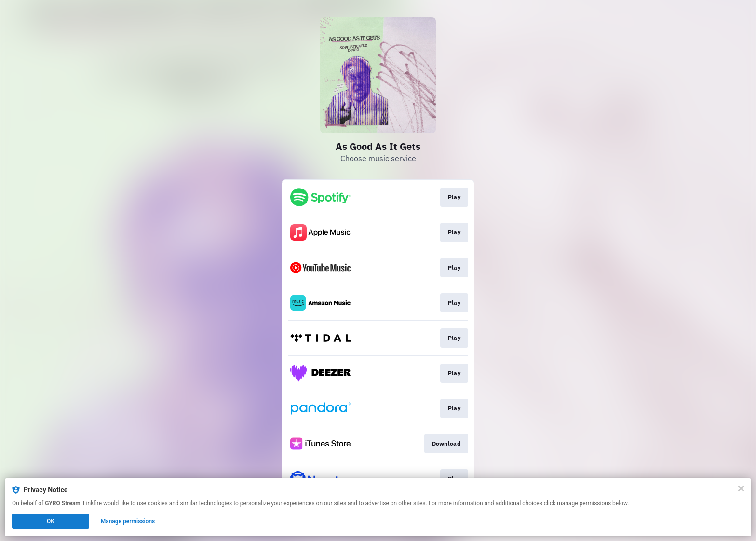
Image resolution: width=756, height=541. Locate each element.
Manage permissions (128, 521)
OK (51, 521)
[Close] (741, 488)
